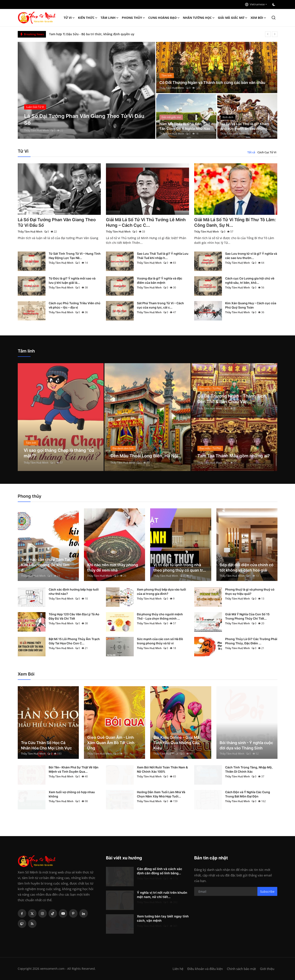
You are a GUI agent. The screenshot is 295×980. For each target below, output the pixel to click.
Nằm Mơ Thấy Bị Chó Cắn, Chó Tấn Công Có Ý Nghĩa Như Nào (185, 126)
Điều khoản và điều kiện (205, 969)
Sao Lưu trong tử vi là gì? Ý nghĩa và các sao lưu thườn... (251, 256)
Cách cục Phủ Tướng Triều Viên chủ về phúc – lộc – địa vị (75, 305)
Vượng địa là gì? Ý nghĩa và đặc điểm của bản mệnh (160, 280)
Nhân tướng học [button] (199, 18)
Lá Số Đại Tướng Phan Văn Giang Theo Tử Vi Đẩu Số (57, 222)
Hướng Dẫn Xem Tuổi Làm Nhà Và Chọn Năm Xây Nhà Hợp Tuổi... (161, 794)
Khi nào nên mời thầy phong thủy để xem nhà (113, 568)
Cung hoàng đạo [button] (164, 18)
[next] (275, 34)
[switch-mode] (274, 4)
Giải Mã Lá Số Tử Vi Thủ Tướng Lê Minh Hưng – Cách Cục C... (146, 222)
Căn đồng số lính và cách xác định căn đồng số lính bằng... (160, 871)
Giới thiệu (267, 969)
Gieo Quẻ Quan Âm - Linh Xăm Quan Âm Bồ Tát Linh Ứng (111, 743)
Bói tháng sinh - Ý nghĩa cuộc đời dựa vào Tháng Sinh (246, 745)
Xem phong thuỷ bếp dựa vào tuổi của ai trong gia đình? (161, 592)
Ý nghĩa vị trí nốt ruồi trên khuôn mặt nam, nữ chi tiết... (162, 895)
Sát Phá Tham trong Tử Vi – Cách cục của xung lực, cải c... (160, 305)
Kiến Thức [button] (88, 18)
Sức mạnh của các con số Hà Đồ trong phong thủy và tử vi (160, 641)
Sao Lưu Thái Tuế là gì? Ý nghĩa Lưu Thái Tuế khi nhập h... (163, 256)
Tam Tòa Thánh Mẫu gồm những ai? (234, 456)
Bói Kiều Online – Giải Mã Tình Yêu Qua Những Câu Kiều (176, 743)
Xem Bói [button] (258, 18)
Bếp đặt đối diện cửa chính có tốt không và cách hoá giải (247, 568)
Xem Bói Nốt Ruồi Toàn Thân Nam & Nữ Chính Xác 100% (162, 769)
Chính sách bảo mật (241, 969)
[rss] (32, 924)
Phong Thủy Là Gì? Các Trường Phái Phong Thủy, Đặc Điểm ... (251, 641)
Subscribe (267, 892)
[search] (274, 18)
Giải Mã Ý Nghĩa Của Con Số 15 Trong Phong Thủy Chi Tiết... (247, 616)
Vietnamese (255, 4)
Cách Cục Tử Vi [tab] (267, 152)
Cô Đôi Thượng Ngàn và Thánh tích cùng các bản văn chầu (212, 83)
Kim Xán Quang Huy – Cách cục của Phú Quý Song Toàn (251, 305)
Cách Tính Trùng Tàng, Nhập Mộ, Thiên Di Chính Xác (249, 769)
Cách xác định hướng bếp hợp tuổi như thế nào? (74, 592)
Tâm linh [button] (110, 18)
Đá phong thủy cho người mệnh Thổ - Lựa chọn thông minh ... (160, 616)
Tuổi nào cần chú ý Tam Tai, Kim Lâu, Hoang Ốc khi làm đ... (46, 565)
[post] (87, 90)
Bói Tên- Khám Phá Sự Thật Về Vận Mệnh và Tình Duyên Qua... (74, 769)
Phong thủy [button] (134, 18)
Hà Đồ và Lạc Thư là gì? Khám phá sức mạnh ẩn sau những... (245, 126)
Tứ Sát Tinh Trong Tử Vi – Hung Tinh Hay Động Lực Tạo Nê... (75, 256)
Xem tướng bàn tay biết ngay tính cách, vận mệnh (163, 918)
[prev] (268, 34)
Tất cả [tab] (251, 152)
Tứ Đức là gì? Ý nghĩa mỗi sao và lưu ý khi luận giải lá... (72, 280)
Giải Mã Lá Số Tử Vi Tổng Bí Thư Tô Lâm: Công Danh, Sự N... (235, 222)
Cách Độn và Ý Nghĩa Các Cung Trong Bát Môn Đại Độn (248, 794)
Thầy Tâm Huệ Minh (37, 130)
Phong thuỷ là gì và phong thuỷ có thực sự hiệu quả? (250, 592)
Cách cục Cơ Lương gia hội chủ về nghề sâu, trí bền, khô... (250, 280)
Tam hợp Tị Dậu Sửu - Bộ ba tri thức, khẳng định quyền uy (92, 34)
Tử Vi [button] (69, 18)
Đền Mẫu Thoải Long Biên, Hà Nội (144, 456)
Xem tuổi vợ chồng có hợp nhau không (72, 794)
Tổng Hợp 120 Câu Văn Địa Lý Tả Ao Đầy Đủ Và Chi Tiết (74, 616)
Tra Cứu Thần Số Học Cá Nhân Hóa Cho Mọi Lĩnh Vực (46, 745)
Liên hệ (178, 969)
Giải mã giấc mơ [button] (233, 18)
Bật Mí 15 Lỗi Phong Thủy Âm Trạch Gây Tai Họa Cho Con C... (74, 641)
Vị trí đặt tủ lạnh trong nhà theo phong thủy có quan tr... (180, 568)
